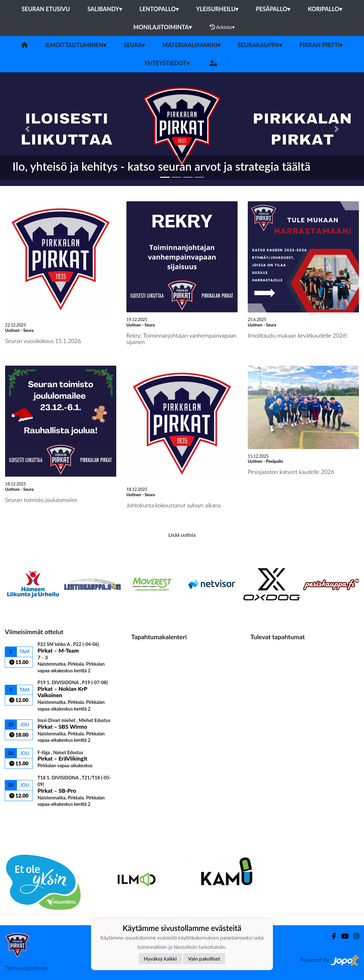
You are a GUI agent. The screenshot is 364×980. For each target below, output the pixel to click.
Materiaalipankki (191, 45)
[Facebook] (331, 936)
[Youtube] (342, 936)
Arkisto (222, 27)
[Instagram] (354, 936)
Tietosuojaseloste (26, 968)
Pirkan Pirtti (321, 45)
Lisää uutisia (182, 535)
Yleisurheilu (217, 9)
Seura (134, 45)
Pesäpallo (273, 9)
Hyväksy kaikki (160, 959)
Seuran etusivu (46, 9)
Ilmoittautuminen (76, 45)
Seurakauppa (260, 45)
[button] (27, 129)
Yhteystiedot (167, 63)
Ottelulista (21, 818)
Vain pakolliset (204, 959)
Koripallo (325, 9)
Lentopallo (159, 9)
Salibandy (104, 9)
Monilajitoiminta (162, 27)
